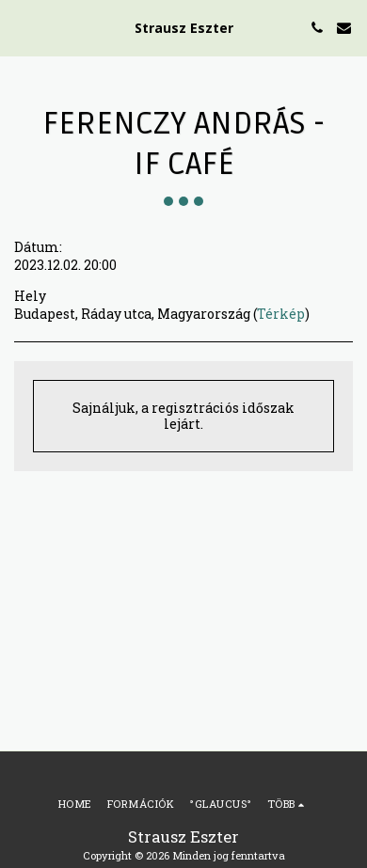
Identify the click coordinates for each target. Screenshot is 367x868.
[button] (21, 27)
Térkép (281, 314)
